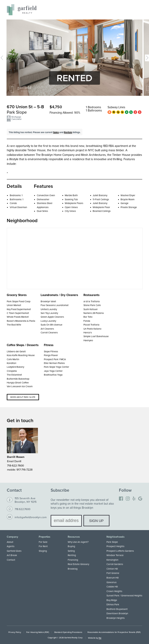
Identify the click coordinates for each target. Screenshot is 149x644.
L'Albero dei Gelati (16, 351)
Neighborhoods (116, 537)
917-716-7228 (25, 469)
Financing (73, 560)
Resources (74, 537)
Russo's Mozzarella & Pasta (21, 321)
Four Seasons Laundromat (55, 305)
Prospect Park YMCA (55, 359)
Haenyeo (88, 340)
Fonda (87, 321)
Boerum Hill (113, 578)
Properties (45, 537)
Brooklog (73, 569)
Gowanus (111, 582)
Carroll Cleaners (49, 332)
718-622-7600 (15, 465)
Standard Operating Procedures (68, 632)
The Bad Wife (14, 325)
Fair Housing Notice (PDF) (38, 632)
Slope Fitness (51, 351)
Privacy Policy (15, 632)
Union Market (14, 305)
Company (12, 537)
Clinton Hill (112, 569)
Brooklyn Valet (48, 301)
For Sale (43, 542)
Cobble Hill (112, 586)
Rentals (68, 132)
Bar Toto (88, 317)
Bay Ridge (112, 600)
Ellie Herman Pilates (54, 363)
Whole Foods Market (18, 317)
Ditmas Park (113, 604)
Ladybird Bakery (15, 367)
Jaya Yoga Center (53, 371)
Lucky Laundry (48, 321)
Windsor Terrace (115, 555)
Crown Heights (114, 591)
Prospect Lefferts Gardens (120, 551)
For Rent (43, 546)
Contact (11, 560)
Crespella (12, 371)
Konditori (12, 363)
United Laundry (49, 309)
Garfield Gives (14, 551)
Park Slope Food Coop (19, 301)
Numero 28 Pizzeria (94, 313)
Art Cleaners (47, 329)
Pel (100, 638)
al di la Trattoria (92, 301)
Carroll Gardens (115, 564)
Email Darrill (14, 461)
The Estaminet (14, 375)
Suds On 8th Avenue (51, 325)
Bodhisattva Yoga (53, 375)
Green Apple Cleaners (52, 317)
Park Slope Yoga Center (56, 367)
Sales (56, 132)
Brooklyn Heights (116, 618)
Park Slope (112, 542)
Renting (72, 555)
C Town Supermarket (18, 313)
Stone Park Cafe (92, 305)
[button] (14, 120)
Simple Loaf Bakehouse (96, 336)
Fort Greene (113, 573)
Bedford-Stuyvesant (117, 609)
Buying (71, 546)
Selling (71, 551)
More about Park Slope (23, 397)
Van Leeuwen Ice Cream (20, 386)
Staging (43, 551)
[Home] (22, 10)
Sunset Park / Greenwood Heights (124, 595)
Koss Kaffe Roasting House (21, 355)
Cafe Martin (13, 359)
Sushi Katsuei (90, 309)
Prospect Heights (115, 546)
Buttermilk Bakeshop (18, 379)
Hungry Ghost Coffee (18, 382)
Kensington (112, 560)
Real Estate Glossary (78, 564)
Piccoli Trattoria (91, 325)
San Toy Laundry (49, 313)
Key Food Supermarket (19, 309)
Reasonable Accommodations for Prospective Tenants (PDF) (114, 632)
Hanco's (88, 332)
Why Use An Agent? (78, 542)
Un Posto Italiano (92, 329)
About (10, 542)
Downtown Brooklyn (117, 613)
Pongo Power (51, 355)
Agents (11, 546)
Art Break (12, 555)
